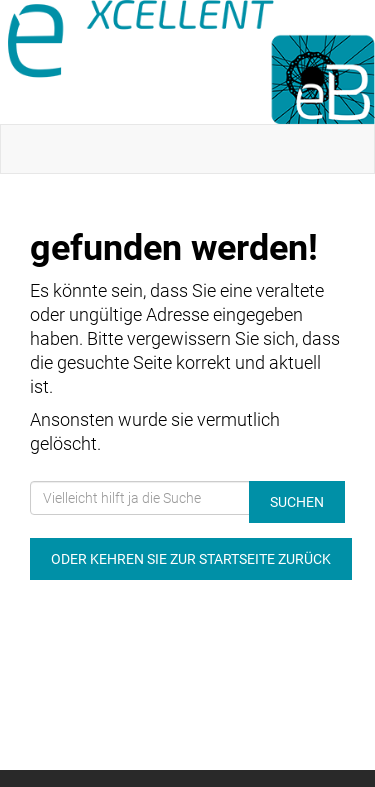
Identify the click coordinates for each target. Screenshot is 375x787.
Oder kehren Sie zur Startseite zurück (191, 559)
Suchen (297, 502)
